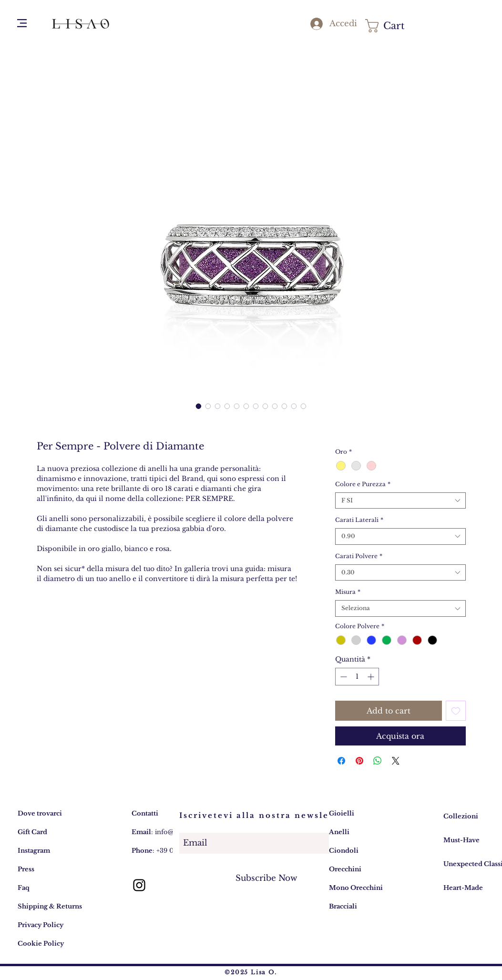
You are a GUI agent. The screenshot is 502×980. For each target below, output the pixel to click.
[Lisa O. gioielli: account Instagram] (139, 885)
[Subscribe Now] (266, 878)
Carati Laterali (359, 520)
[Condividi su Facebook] (341, 761)
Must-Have (461, 840)
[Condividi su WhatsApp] (378, 761)
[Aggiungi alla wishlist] (456, 711)
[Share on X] (396, 761)
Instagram (34, 851)
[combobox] (400, 501)
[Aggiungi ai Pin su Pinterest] (359, 761)
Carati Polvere (359, 556)
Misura (348, 592)
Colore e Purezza (363, 484)
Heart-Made (463, 888)
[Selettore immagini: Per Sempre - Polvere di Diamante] (199, 406)
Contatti (145, 813)
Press (26, 869)
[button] (22, 23)
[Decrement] (343, 677)
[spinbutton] (357, 677)
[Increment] (372, 677)
